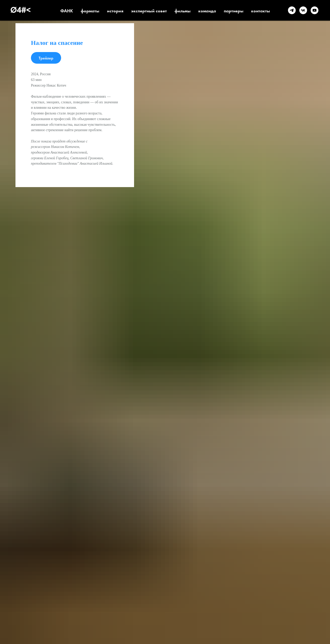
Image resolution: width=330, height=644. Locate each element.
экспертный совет (149, 10)
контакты (261, 10)
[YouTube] (315, 10)
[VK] (303, 10)
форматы (90, 10)
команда (207, 10)
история (115, 10)
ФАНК (67, 10)
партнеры (234, 10)
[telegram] (292, 10)
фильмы (183, 10)
